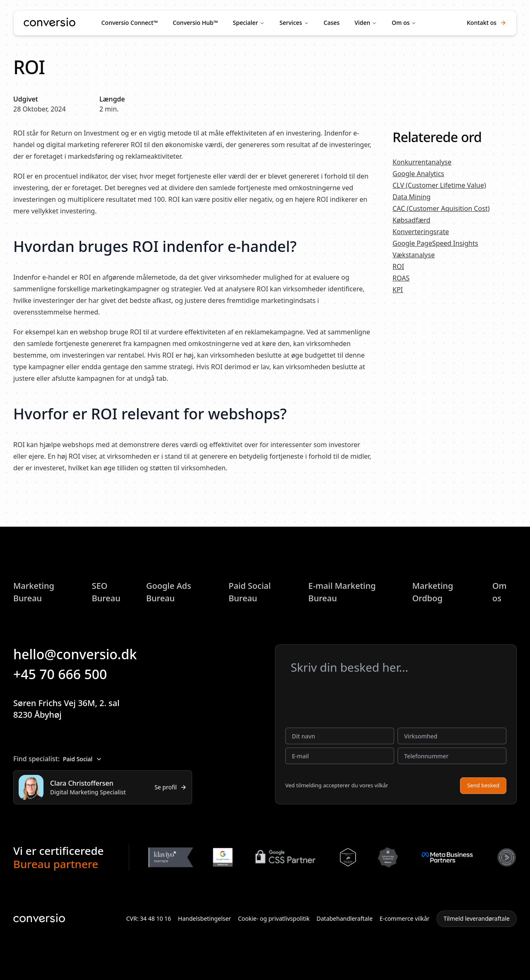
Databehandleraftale (345, 918)
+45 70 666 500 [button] (66, 674)
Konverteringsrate (421, 232)
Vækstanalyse (414, 255)
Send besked (483, 785)
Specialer (245, 23)
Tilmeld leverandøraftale (477, 918)
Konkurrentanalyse (422, 162)
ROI (398, 266)
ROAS (401, 278)
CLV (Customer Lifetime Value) (439, 185)
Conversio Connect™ (130, 23)
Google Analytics (418, 174)
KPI (398, 290)
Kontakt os (487, 23)
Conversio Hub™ (195, 23)
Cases (332, 23)
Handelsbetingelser (205, 918)
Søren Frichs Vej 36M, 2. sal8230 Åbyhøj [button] (73, 709)
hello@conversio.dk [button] (81, 654)
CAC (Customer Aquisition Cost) (441, 208)
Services (291, 23)
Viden (362, 23)
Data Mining (412, 197)
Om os (401, 23)
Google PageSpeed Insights (435, 243)
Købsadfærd (411, 220)
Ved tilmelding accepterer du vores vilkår (337, 785)
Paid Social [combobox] (83, 759)
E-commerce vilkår (405, 918)
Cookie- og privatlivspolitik (274, 918)
